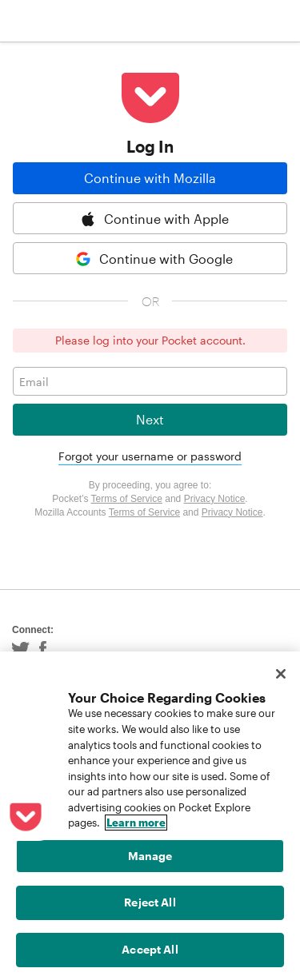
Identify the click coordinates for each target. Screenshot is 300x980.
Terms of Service (127, 499)
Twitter (21, 649)
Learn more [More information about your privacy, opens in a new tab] (136, 823)
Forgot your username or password (150, 456)
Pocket (72, 21)
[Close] (281, 674)
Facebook (43, 649)
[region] (150, 816)
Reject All (150, 902)
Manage (150, 856)
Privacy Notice (215, 499)
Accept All (150, 949)
